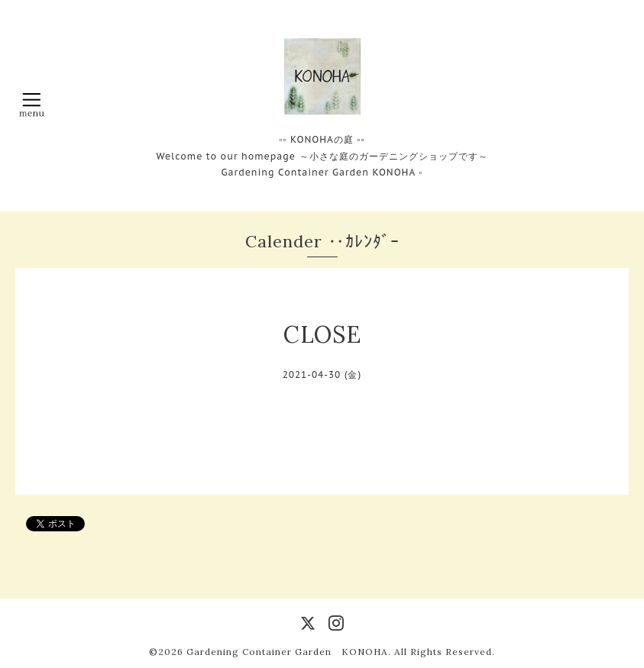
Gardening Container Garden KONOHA (287, 652)
